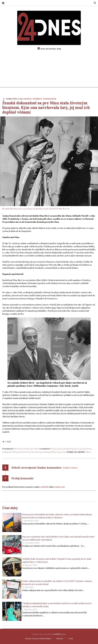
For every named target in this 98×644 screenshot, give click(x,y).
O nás (71, 639)
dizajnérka (68, 449)
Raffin (53, 452)
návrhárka (13, 452)
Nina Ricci (36, 452)
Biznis (28, 99)
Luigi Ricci (87, 449)
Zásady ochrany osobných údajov (38, 639)
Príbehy (37, 99)
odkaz (88, 452)
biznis (53, 449)
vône (64, 452)
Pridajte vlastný (70, 468)
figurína (77, 449)
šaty (59, 452)
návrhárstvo (24, 452)
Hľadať (94, 3)
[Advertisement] (49, 69)
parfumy (45, 452)
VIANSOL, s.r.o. (59, 634)
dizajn (59, 449)
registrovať (59, 487)
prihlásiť (45, 487)
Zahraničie (50, 99)
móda (5, 452)
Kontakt (60, 639)
